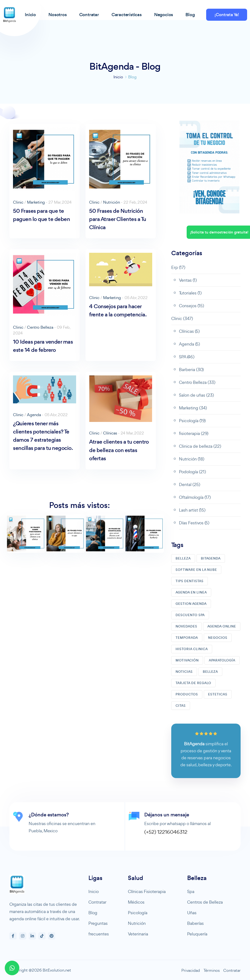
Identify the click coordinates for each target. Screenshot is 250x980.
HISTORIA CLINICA (192, 649)
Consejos (191, 306)
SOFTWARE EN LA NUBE (196, 570)
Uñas (192, 913)
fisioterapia (194, 433)
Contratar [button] (89, 15)
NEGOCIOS (218, 638)
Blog (93, 913)
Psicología (192, 421)
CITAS (181, 706)
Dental (190, 484)
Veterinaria (138, 934)
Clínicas (110, 433)
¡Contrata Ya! (227, 15)
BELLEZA (183, 558)
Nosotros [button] (57, 15)
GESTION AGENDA (191, 604)
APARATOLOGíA (222, 660)
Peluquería (197, 934)
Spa (191, 891)
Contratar (97, 902)
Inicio (118, 77)
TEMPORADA (187, 638)
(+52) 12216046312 (166, 832)
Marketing (36, 202)
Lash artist (192, 510)
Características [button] (127, 15)
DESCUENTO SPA (190, 615)
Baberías (195, 923)
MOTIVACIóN (187, 660)
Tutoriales (190, 293)
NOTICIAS (184, 672)
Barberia (191, 370)
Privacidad (191, 970)
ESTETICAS (218, 694)
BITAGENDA (211, 558)
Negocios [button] (164, 15)
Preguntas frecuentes (99, 929)
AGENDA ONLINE (222, 626)
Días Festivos (194, 523)
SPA (187, 357)
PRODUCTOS (187, 694)
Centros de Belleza (205, 902)
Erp (178, 267)
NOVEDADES (186, 626)
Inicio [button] (30, 15)
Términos (212, 970)
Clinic (18, 202)
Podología (192, 472)
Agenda (34, 415)
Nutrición (112, 202)
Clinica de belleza (200, 446)
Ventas (188, 280)
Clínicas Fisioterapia (147, 891)
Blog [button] (190, 15)
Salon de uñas (196, 395)
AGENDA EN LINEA (191, 592)
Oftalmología (195, 497)
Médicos (136, 902)
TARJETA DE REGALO (193, 683)
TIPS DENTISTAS (190, 581)
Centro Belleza (40, 327)
